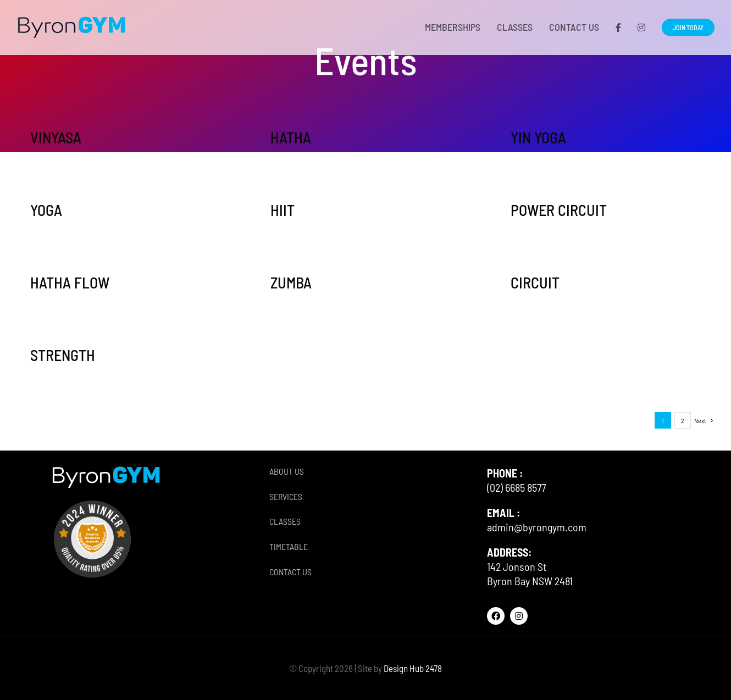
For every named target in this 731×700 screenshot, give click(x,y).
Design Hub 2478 (413, 668)
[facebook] (496, 616)
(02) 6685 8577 (516, 487)
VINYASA (56, 137)
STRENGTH (63, 355)
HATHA (291, 137)
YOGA (46, 210)
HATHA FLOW (70, 282)
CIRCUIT (535, 282)
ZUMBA (291, 282)
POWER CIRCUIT (559, 210)
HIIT (283, 210)
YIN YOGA (538, 137)
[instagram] (519, 616)
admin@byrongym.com (537, 527)
